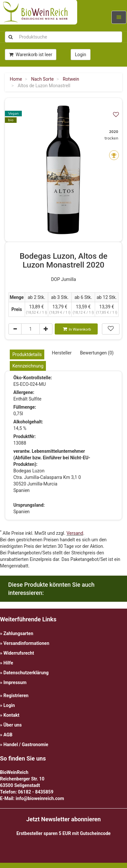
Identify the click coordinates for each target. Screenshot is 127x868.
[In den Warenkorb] (76, 329)
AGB (8, 735)
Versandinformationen (26, 643)
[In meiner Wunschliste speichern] (116, 115)
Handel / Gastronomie (26, 745)
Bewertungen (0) (97, 353)
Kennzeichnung (28, 366)
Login (9, 705)
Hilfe (8, 663)
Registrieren (16, 696)
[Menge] (30, 329)
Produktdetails (27, 354)
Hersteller (62, 353)
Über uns (12, 725)
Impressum (15, 682)
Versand (75, 533)
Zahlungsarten (18, 633)
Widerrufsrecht (19, 653)
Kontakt (11, 715)
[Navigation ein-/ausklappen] (119, 17)
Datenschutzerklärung (26, 673)
